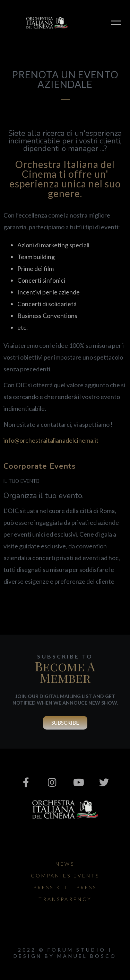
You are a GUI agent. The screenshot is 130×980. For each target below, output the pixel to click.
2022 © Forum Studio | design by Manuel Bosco (65, 953)
